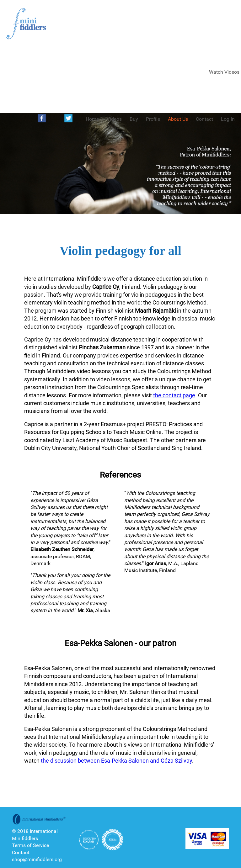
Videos (114, 119)
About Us (178, 119)
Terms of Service (30, 845)
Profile (153, 119)
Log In (228, 119)
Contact (204, 119)
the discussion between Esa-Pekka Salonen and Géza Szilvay (116, 761)
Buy (134, 119)
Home (92, 119)
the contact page (174, 395)
